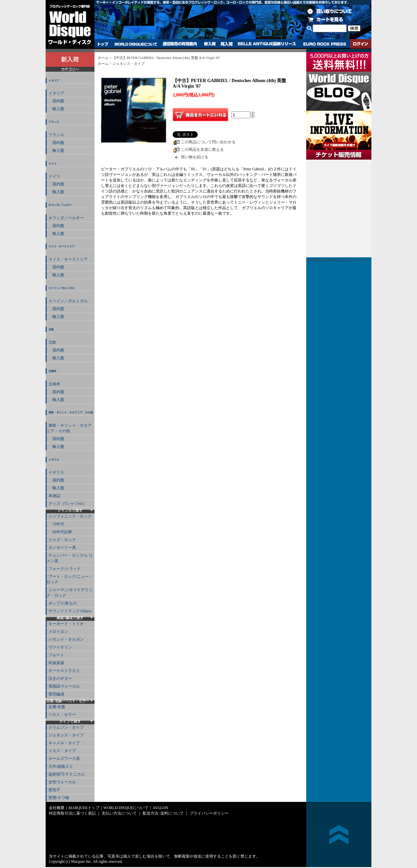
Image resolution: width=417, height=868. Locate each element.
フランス (54, 122)
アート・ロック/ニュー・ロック (70, 579)
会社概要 (57, 808)
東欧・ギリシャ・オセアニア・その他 (71, 413)
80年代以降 (60, 532)
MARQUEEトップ (84, 808)
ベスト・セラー (62, 715)
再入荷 (227, 44)
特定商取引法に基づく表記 (72, 813)
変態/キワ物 (59, 798)
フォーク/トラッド (65, 569)
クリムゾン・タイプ (66, 727)
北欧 (51, 329)
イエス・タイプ (62, 751)
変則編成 (56, 694)
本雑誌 (54, 496)
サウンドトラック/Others (70, 611)
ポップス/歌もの (63, 603)
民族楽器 (56, 663)
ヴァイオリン (60, 647)
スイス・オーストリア (62, 246)
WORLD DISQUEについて (136, 44)
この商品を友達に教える (202, 149)
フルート (56, 655)
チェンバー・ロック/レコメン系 (70, 558)
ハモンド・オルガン (66, 639)
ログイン (361, 44)
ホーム (103, 58)
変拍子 (54, 790)
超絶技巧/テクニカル (67, 774)
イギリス (54, 460)
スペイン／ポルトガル (62, 288)
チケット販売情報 (339, 208)
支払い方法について (119, 813)
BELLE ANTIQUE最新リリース (267, 44)
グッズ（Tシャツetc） (68, 504)
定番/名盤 (57, 707)
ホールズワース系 (64, 759)
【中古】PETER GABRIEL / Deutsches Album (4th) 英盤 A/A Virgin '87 (166, 58)
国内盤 (56, 101)
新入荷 (210, 44)
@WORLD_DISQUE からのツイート (338, 260)
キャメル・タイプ (64, 743)
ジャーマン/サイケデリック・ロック (70, 593)
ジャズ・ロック (62, 540)
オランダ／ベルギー (60, 205)
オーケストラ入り (64, 671)
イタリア (54, 81)
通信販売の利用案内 (180, 44)
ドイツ (52, 164)
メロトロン (58, 632)
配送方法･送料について (163, 813)
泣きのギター (60, 678)
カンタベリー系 (62, 548)
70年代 (56, 524)
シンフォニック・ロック (70, 516)
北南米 (52, 371)
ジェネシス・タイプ (66, 735)
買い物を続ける (194, 157)
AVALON (160, 808)
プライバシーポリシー (209, 813)
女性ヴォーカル (62, 782)
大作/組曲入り (61, 766)
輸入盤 (56, 109)
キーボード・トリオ (66, 624)
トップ (103, 44)
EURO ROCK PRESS (325, 44)
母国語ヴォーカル (64, 686)
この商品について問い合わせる (208, 142)
